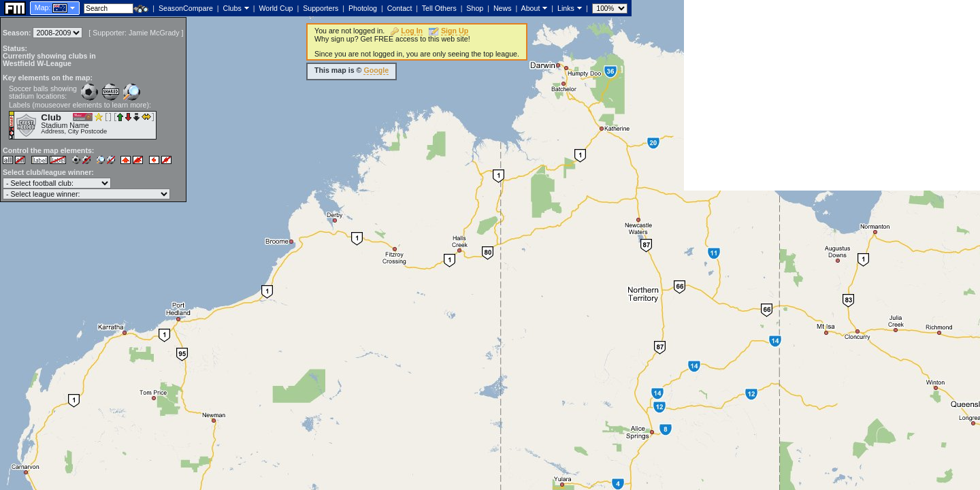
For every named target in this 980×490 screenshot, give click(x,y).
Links (566, 8)
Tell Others (439, 8)
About (531, 8)
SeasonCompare (186, 8)
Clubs (232, 8)
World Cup (276, 8)
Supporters (321, 8)
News (503, 8)
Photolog (363, 8)
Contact (400, 8)
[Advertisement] (832, 95)
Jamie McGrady (154, 33)
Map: (43, 7)
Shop (475, 8)
